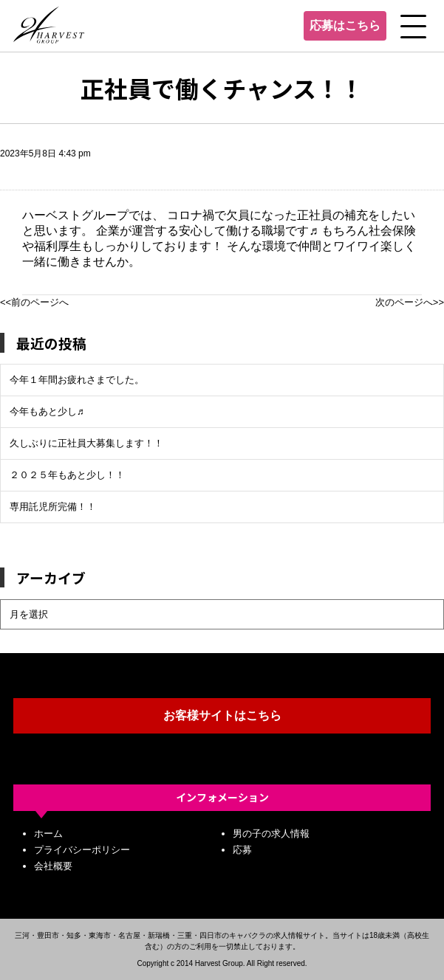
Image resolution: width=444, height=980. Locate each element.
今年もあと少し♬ (47, 411)
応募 (242, 850)
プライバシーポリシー (82, 850)
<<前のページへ (34, 302)
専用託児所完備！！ (53, 507)
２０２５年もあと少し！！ (67, 475)
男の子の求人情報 (271, 834)
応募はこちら (345, 25)
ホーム (48, 834)
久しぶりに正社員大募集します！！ (86, 443)
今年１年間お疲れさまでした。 (77, 380)
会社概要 (53, 866)
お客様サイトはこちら (222, 715)
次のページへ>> (410, 302)
